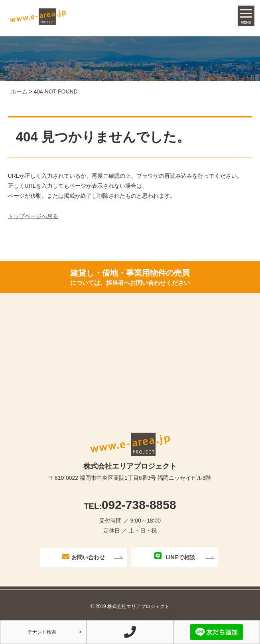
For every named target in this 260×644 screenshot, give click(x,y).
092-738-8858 (130, 505)
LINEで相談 (175, 556)
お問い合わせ (84, 557)
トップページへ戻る (33, 216)
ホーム (19, 91)
